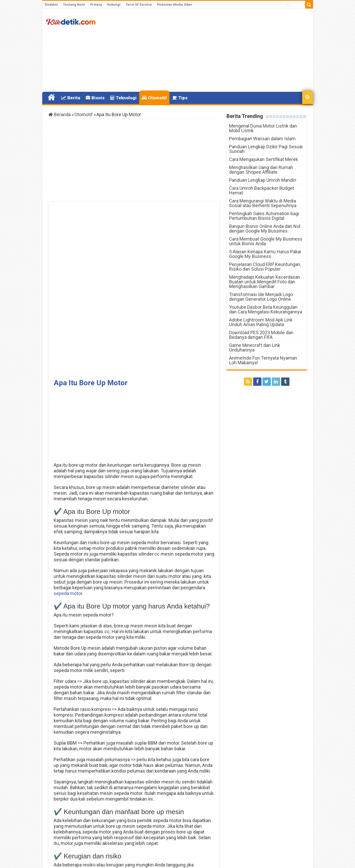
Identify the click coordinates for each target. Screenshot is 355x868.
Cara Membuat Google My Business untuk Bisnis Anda (266, 241)
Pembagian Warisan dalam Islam (262, 139)
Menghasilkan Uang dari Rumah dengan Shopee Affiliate (261, 170)
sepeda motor (68, 426)
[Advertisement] (215, 50)
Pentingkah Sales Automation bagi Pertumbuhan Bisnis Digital (264, 216)
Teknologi (123, 98)
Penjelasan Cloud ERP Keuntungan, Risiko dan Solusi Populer (265, 267)
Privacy (96, 5)
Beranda (60, 114)
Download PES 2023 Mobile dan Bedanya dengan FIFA (261, 335)
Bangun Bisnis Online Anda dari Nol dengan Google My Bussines (265, 229)
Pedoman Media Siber (175, 5)
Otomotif (154, 98)
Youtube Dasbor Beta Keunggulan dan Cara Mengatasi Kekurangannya (266, 309)
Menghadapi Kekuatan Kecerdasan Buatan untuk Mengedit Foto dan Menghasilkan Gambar (265, 282)
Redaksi (51, 5)
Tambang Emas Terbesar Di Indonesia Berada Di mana (183, 832)
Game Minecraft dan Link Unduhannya (255, 348)
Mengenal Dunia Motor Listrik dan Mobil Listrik (263, 128)
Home (52, 97)
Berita (71, 98)
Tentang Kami (74, 5)
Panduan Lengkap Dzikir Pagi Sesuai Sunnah (266, 149)
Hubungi (114, 5)
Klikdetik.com (67, 860)
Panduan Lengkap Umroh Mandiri (263, 180)
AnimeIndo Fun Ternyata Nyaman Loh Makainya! (263, 360)
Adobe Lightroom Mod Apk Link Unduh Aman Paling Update (261, 322)
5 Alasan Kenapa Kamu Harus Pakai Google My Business (265, 254)
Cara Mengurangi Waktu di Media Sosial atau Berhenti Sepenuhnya (263, 203)
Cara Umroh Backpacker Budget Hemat (262, 190)
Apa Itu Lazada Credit (85, 830)
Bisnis (95, 98)
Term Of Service (139, 5)
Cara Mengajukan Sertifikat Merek (264, 159)
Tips (180, 98)
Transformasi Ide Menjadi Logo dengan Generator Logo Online (261, 297)
